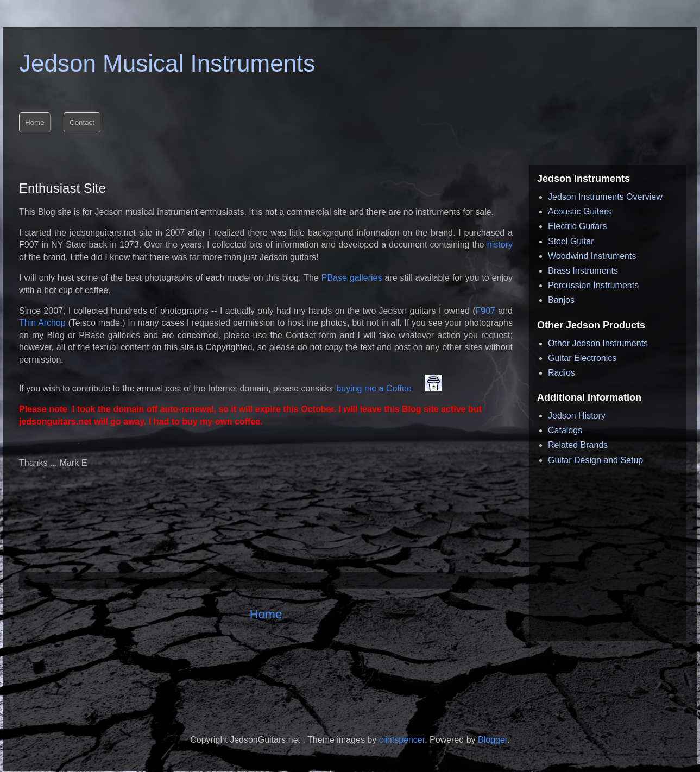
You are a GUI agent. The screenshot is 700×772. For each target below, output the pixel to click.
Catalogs (565, 430)
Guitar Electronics (582, 358)
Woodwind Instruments (592, 256)
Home (266, 614)
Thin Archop (42, 323)
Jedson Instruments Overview (605, 197)
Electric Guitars (577, 226)
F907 (487, 311)
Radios (562, 373)
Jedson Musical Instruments (167, 63)
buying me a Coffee (375, 388)
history (499, 245)
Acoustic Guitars (579, 211)
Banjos (561, 300)
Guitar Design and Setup (595, 460)
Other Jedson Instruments (598, 343)
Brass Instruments (583, 271)
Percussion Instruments (593, 285)
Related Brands (578, 445)
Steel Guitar (571, 241)
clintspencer (402, 740)
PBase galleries (353, 278)
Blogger (493, 740)
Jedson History (577, 416)
